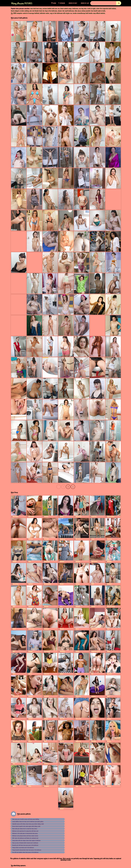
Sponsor (62, 3)
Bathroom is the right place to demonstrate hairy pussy (25, 833)
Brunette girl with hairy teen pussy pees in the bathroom (25, 845)
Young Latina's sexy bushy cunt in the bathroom (23, 847)
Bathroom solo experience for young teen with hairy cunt (25, 831)
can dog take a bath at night (87, 8)
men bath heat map (36, 8)
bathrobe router (44, 13)
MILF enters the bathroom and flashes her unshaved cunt (25, 838)
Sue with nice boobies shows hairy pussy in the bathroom (25, 852)
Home (54, 3)
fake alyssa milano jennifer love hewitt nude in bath (90, 11)
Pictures (22, 3)
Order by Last (85, 3)
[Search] (106, 3)
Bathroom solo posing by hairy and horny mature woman (25, 836)
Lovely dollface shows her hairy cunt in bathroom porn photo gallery (28, 821)
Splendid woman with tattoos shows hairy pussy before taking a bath (28, 824)
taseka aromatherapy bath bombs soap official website (89, 13)
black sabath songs (66, 8)
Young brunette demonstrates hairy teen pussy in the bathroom (27, 850)
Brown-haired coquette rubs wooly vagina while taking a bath (26, 826)
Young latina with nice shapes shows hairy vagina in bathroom (26, 840)
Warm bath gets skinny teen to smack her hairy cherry (25, 829)
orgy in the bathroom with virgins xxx (61, 13)
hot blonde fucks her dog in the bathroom (45, 11)
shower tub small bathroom (66, 11)
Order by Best (73, 3)
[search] (119, 3)
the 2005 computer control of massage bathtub (25, 13)
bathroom (75, 8)
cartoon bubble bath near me (51, 8)
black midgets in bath (17, 11)
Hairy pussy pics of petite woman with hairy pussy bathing (26, 819)
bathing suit (28, 11)
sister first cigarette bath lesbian (106, 8)
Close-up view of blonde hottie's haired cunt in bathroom (25, 843)
